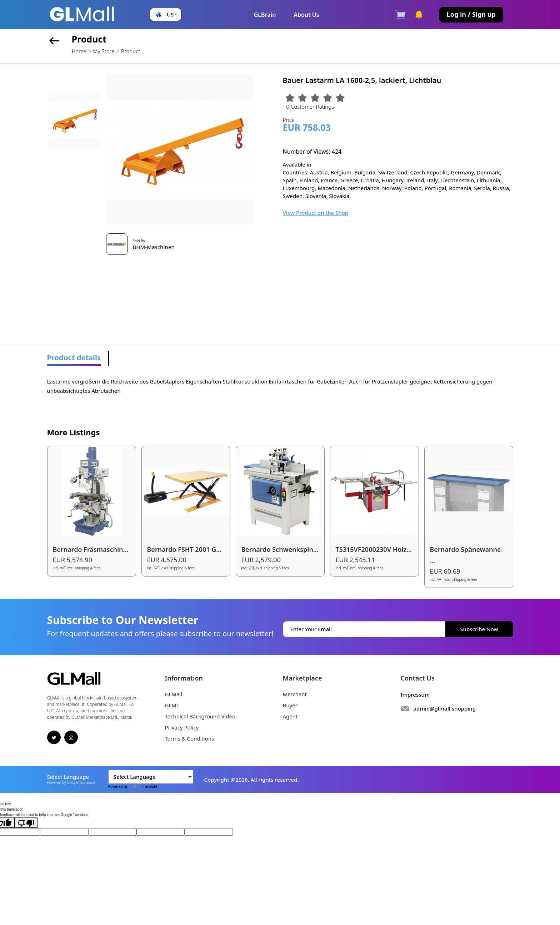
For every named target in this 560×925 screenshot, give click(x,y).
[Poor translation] (26, 823)
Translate (143, 786)
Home (79, 51)
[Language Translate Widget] (151, 777)
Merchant (295, 694)
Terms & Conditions (190, 738)
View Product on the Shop (316, 213)
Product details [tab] (74, 358)
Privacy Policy (182, 727)
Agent (290, 716)
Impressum (415, 694)
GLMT (172, 705)
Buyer (290, 705)
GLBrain (265, 15)
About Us (306, 15)
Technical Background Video (200, 716)
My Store (104, 51)
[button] (166, 14)
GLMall (174, 694)
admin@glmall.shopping (445, 708)
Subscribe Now (479, 629)
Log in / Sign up (471, 14)
